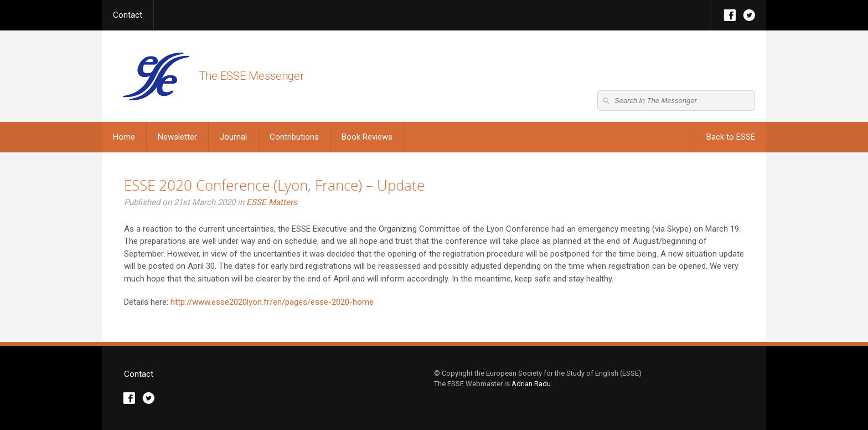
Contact (128, 15)
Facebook (730, 15)
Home (124, 137)
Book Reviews (367, 137)
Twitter (749, 15)
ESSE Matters (272, 202)
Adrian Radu (531, 384)
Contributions (294, 137)
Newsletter (177, 137)
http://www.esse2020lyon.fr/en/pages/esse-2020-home (272, 302)
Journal (233, 137)
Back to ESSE (731, 137)
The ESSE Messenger (156, 76)
